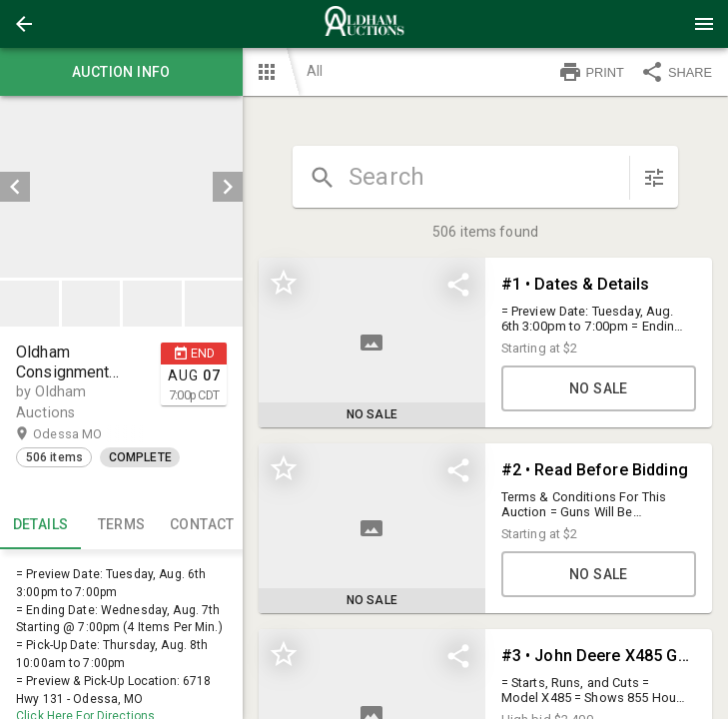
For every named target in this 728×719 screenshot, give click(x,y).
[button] (24, 24)
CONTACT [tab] (202, 525)
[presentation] (364, 24)
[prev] (15, 187)
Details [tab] (40, 525)
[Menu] (704, 24)
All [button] (315, 71)
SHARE (676, 72)
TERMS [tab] (121, 525)
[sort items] (654, 178)
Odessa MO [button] (87, 434)
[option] (121, 187)
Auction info (121, 72)
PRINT (591, 72)
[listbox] (121, 187)
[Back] (24, 24)
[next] (228, 187)
